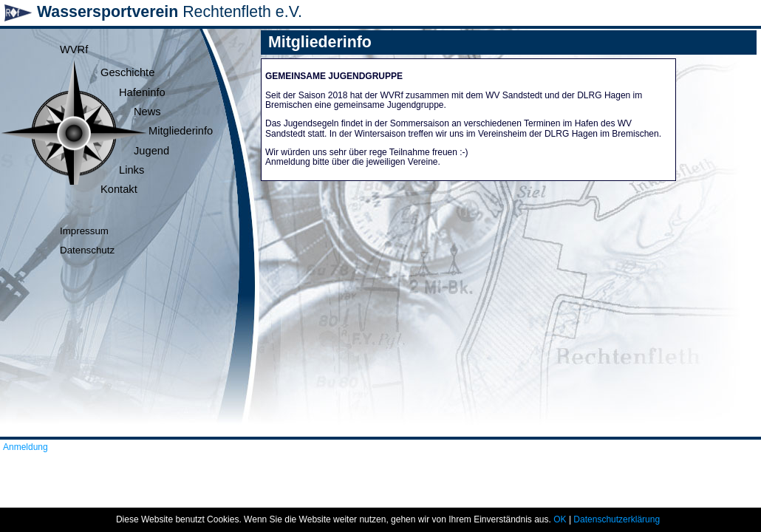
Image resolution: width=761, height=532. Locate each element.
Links (132, 170)
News (147, 112)
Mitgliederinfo (181, 131)
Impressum (84, 231)
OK (560, 519)
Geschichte (127, 72)
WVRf (74, 50)
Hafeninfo (142, 92)
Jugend (151, 151)
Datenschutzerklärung (617, 519)
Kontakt (119, 189)
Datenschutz (87, 250)
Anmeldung (25, 447)
